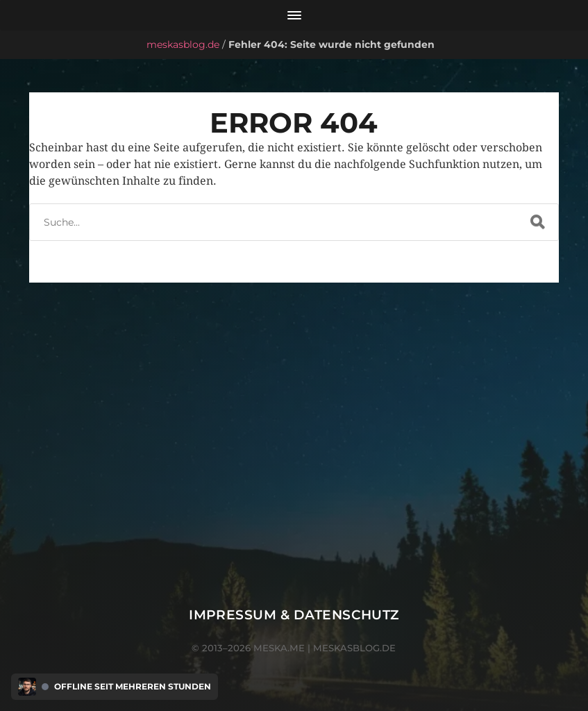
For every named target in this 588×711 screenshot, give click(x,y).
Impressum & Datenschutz (294, 615)
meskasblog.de (183, 44)
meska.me (279, 648)
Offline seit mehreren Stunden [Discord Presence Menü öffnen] (133, 687)
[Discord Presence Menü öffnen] (27, 687)
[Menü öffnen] (294, 15)
